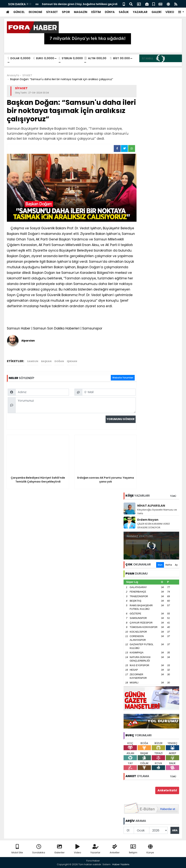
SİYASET (52, 12)
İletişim (133, 849)
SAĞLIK (124, 12)
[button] (181, 12)
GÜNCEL (19, 12)
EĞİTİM (96, 12)
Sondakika (39, 849)
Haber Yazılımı (121, 864)
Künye (150, 849)
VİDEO (170, 12)
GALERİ (156, 12)
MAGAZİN (81, 12)
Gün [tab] (160, 565)
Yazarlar (95, 849)
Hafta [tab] (169, 565)
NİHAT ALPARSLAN (151, 506)
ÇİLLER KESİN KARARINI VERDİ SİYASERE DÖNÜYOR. (153, 526)
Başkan (46, 361)
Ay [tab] (176, 565)
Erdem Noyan (148, 520)
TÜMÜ (173, 496)
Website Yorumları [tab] (123, 378)
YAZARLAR (140, 12)
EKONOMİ (35, 12)
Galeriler (59, 849)
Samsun (33, 361)
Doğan (59, 361)
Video (78, 849)
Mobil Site (17, 849)
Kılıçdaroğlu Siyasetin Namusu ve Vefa (157, 512)
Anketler (115, 849)
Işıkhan (72, 361)
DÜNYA (110, 12)
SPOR (66, 12)
